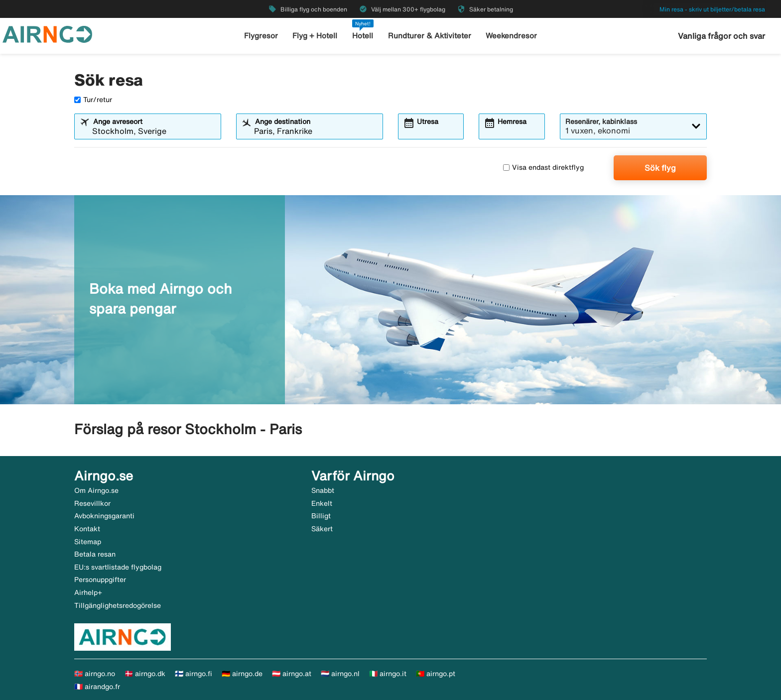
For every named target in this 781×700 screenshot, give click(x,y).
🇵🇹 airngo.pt (436, 674)
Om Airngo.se (96, 490)
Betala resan (95, 554)
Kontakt (87, 529)
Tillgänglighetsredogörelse (118, 605)
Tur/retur (93, 100)
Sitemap (88, 542)
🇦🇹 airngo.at (292, 674)
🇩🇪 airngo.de (242, 674)
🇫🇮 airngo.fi (194, 674)
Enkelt (322, 503)
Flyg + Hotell (315, 36)
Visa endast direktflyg (543, 167)
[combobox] (154, 131)
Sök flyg (660, 168)
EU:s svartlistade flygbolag (118, 567)
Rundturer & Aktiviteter (430, 36)
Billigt (321, 516)
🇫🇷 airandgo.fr (97, 687)
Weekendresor (511, 36)
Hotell (363, 36)
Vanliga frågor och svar (721, 36)
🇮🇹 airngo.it (388, 674)
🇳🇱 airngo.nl (340, 674)
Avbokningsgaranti (104, 516)
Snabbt (323, 490)
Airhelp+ (88, 592)
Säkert (322, 529)
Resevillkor (92, 503)
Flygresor (261, 36)
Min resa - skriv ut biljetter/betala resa (712, 9)
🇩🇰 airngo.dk (145, 674)
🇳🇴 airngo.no (95, 674)
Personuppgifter (100, 580)
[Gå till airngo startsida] (47, 33)
